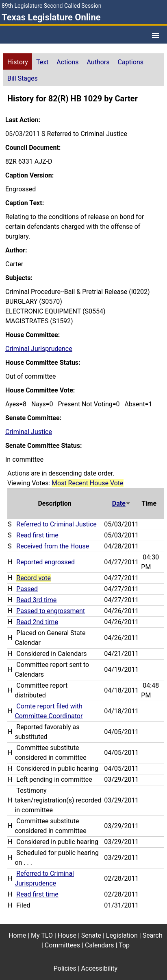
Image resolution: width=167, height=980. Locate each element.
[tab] (18, 61)
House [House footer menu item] (67, 935)
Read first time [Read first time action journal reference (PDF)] (37, 535)
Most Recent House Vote (88, 483)
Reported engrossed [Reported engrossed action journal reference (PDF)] (46, 562)
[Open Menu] (156, 35)
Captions (131, 62)
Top (124, 945)
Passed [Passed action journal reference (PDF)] (27, 589)
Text (42, 62)
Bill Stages (23, 78)
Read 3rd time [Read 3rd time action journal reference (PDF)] (36, 600)
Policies (65, 968)
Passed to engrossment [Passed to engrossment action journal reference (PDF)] (51, 611)
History (18, 62)
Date (121, 503)
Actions (67, 62)
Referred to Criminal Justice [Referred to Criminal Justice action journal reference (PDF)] (56, 524)
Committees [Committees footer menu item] (62, 945)
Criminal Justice (29, 432)
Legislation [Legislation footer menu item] (122, 935)
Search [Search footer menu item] (153, 935)
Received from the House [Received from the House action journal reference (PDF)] (53, 546)
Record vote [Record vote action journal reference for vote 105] (34, 578)
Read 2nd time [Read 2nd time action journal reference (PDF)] (37, 622)
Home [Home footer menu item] (17, 935)
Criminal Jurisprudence (39, 349)
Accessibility (100, 968)
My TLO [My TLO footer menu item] (42, 935)
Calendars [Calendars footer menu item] (100, 945)
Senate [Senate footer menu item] (91, 935)
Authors (98, 62)
